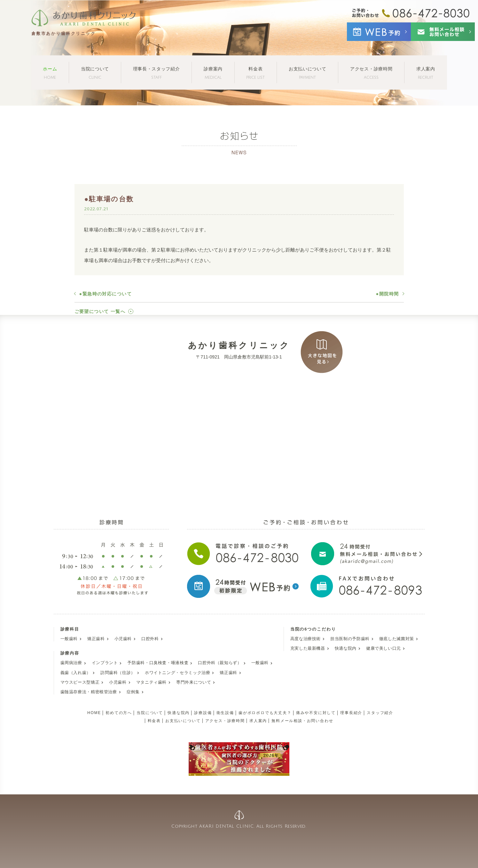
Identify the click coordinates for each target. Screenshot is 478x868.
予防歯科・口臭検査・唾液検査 (158, 663)
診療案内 (213, 73)
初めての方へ (119, 713)
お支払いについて (308, 73)
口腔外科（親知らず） (220, 663)
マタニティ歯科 (151, 682)
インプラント (105, 663)
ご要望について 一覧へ (100, 311)
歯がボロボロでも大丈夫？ (265, 713)
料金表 (255, 73)
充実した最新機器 (308, 648)
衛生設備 (225, 713)
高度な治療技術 (306, 639)
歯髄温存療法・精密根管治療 (89, 692)
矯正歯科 (96, 639)
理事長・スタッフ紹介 (157, 73)
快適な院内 (346, 648)
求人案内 (426, 73)
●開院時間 (388, 294)
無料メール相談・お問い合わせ (302, 721)
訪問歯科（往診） (118, 673)
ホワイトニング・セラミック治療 (177, 673)
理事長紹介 (351, 713)
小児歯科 (123, 639)
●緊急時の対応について (106, 294)
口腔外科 (150, 639)
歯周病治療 (71, 663)
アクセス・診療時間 (371, 73)
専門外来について (194, 682)
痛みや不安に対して (316, 713)
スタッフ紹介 (380, 713)
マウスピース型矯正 (80, 682)
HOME (94, 713)
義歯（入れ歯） (76, 673)
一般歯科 (69, 639)
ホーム (50, 73)
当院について (95, 73)
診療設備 (203, 713)
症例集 (133, 692)
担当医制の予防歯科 (350, 639)
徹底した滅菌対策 (397, 639)
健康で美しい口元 (384, 648)
